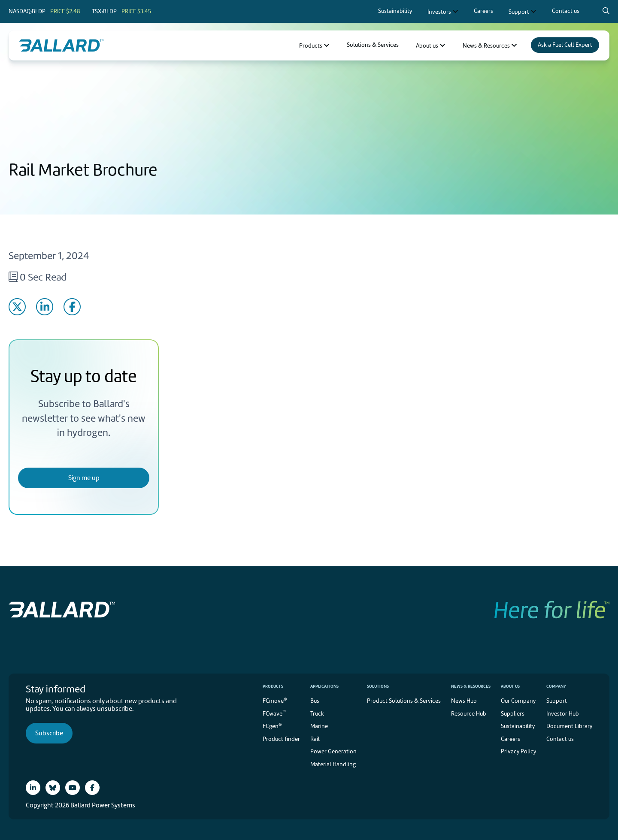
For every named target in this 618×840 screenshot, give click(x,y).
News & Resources (471, 686)
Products (273, 686)
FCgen (272, 726)
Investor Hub (563, 714)
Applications (324, 686)
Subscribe (49, 733)
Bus (315, 701)
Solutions (378, 686)
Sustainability (518, 726)
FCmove (275, 700)
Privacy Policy (518, 751)
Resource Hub (469, 714)
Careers (510, 739)
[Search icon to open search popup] (606, 11)
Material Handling (333, 764)
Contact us (560, 739)
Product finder (281, 739)
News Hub (464, 701)
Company (556, 686)
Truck (317, 714)
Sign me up (84, 478)
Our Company (518, 701)
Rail (315, 739)
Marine (319, 726)
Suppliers (513, 714)
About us (510, 686)
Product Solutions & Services (404, 701)
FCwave (274, 713)
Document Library (569, 726)
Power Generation (333, 751)
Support (557, 701)
